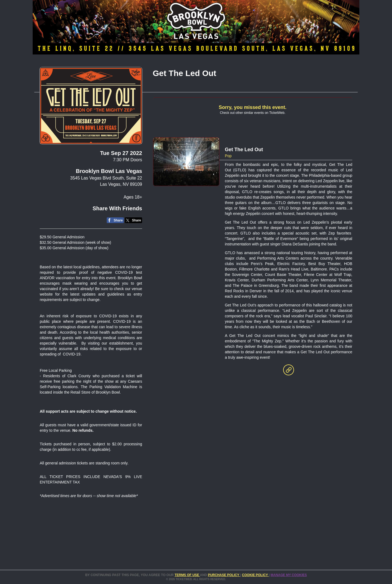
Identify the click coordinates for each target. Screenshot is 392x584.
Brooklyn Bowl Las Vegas (109, 171)
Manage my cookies (289, 575)
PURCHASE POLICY (224, 575)
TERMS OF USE (187, 575)
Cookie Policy (255, 575)
